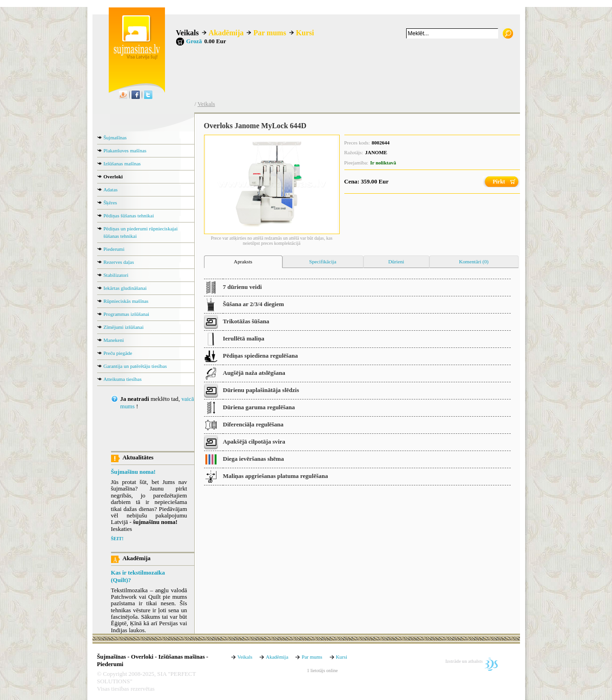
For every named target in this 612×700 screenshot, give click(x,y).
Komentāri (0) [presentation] (474, 262)
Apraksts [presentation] (243, 262)
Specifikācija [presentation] (322, 262)
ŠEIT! (117, 539)
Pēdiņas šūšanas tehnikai (129, 216)
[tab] (243, 262)
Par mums (270, 33)
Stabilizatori (116, 275)
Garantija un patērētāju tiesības (135, 366)
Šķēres (110, 203)
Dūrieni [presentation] (396, 262)
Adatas (111, 190)
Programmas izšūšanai (127, 314)
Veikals (188, 33)
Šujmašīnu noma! (133, 472)
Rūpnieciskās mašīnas (126, 301)
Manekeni (114, 340)
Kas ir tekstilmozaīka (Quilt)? (138, 576)
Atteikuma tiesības (123, 379)
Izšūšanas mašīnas (122, 164)
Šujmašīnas (115, 137)
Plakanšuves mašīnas (125, 150)
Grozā (194, 41)
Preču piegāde (118, 353)
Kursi (305, 33)
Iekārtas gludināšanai (125, 288)
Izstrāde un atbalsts (464, 661)
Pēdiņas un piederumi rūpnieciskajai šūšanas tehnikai (141, 232)
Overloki (113, 177)
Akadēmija (226, 33)
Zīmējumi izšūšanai (124, 327)
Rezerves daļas (119, 262)
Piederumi (114, 249)
